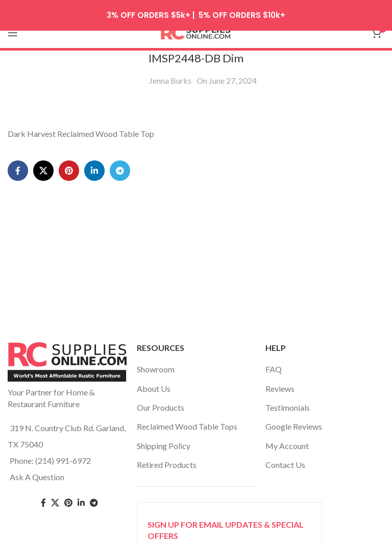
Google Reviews (294, 418)
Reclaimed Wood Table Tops (187, 418)
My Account (287, 437)
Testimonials (288, 399)
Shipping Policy (164, 437)
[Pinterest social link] (69, 162)
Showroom (156, 360)
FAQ (274, 360)
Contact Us (285, 456)
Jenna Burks (170, 72)
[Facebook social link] (18, 162)
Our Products (161, 399)
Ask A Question (37, 468)
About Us (154, 380)
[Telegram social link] (120, 162)
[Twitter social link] (55, 494)
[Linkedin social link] (94, 162)
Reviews (280, 380)
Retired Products (167, 456)
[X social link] (43, 162)
